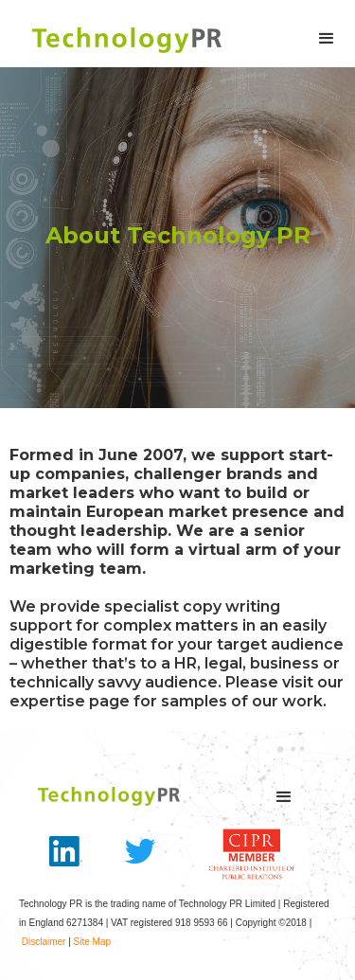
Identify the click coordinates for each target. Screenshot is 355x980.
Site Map (92, 942)
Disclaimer (44, 942)
